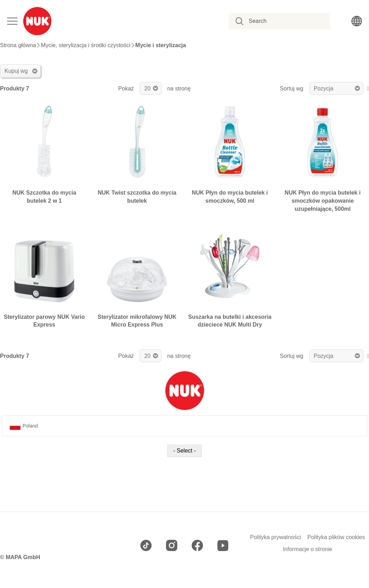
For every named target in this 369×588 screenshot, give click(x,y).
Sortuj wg (292, 88)
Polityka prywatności (276, 537)
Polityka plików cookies (336, 537)
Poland (24, 426)
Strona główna (18, 45)
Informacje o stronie (308, 549)
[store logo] (37, 21)
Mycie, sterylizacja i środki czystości (85, 45)
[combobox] (283, 21)
